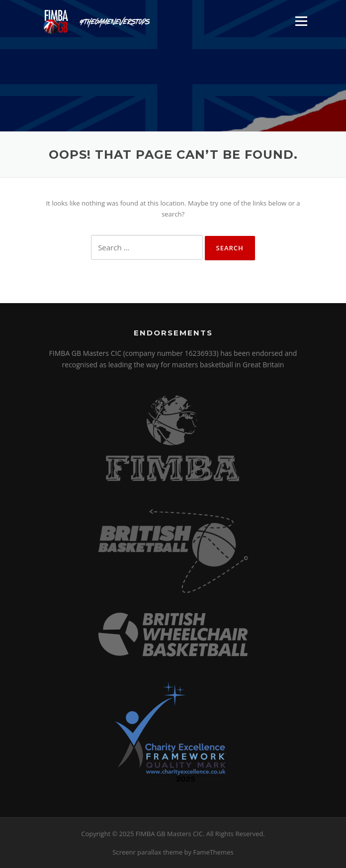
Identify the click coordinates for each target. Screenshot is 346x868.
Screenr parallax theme (147, 852)
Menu (301, 21)
